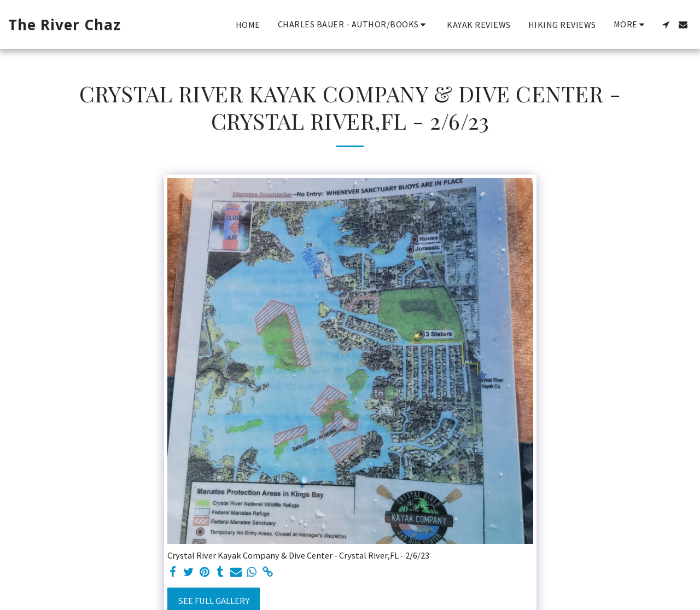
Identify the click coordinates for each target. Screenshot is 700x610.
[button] (354, 24)
